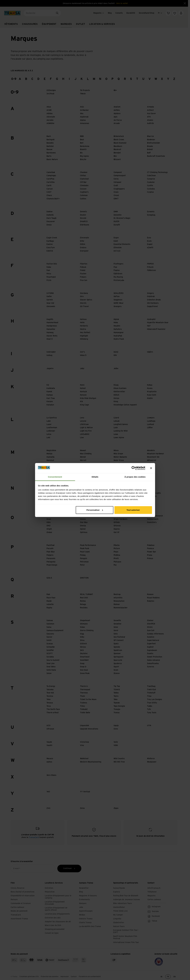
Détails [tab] (95, 477)
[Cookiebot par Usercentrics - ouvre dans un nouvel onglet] (134, 468)
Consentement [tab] (55, 477)
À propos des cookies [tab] (135, 477)
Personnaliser (95, 510)
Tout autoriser (133, 510)
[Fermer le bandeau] (151, 468)
